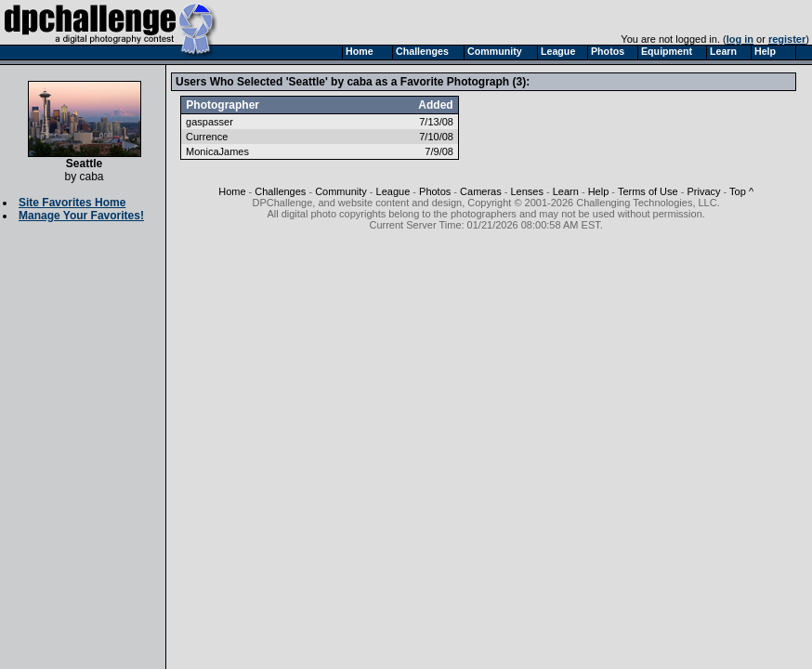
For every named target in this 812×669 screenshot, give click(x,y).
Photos (435, 191)
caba (91, 177)
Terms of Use (648, 191)
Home (232, 191)
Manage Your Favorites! (81, 216)
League (393, 191)
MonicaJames (217, 151)
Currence (207, 137)
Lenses (526, 191)
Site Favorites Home (72, 203)
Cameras (481, 191)
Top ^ (741, 191)
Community (341, 191)
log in (740, 39)
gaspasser (210, 122)
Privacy (703, 191)
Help (599, 191)
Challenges (280, 191)
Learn (566, 191)
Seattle (85, 158)
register (787, 39)
